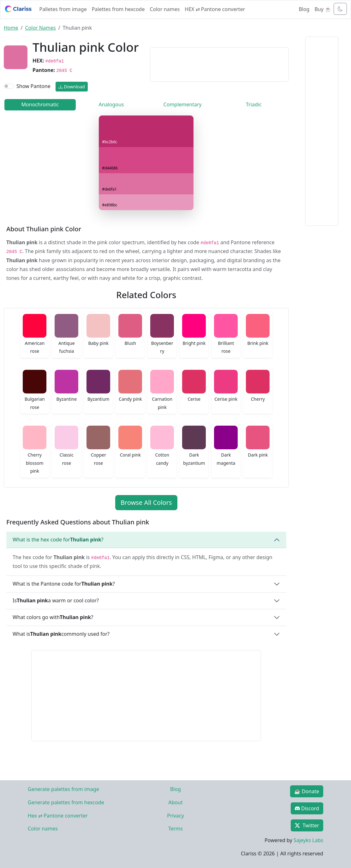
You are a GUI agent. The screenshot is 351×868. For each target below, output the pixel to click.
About (175, 802)
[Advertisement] (219, 63)
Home (11, 28)
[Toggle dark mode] (340, 9)
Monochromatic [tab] (40, 104)
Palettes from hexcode (118, 9)
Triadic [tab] (254, 104)
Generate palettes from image (63, 789)
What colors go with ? (53, 617)
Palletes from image (63, 9)
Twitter (307, 825)
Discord (307, 808)
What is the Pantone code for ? (64, 584)
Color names (165, 9)
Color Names (40, 28)
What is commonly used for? (61, 634)
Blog (304, 9)
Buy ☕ (323, 9)
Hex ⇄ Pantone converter (58, 816)
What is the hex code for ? (58, 540)
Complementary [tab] (183, 104)
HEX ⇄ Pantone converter (215, 9)
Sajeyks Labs (308, 840)
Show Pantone (33, 86)
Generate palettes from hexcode (66, 802)
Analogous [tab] (111, 104)
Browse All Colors (146, 502)
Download (72, 87)
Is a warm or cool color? (56, 600)
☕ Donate (307, 791)
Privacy (175, 816)
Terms (175, 829)
